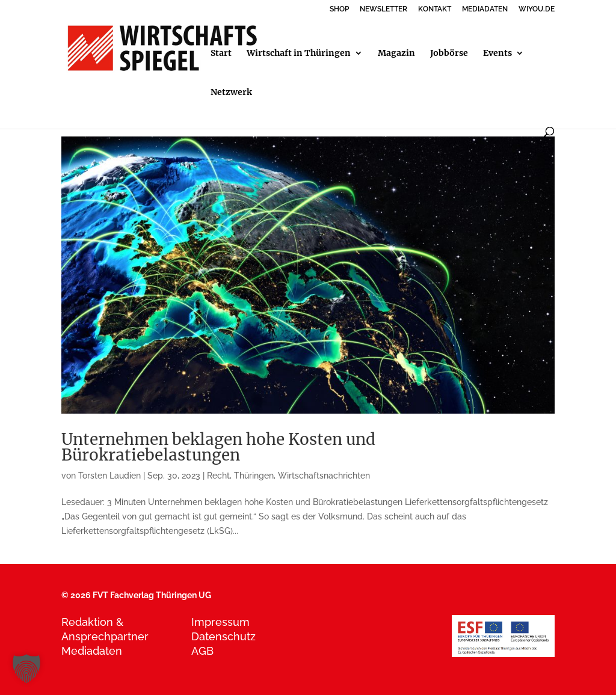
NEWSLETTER (383, 9)
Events (497, 54)
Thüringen (254, 476)
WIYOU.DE (537, 9)
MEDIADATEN (485, 9)
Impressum (220, 622)
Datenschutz (223, 636)
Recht (218, 476)
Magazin (396, 54)
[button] (26, 669)
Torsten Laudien (109, 476)
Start (221, 54)
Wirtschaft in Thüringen (299, 54)
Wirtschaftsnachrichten (324, 476)
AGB (202, 651)
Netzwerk (231, 93)
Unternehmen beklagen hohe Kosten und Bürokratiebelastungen (218, 447)
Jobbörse (449, 54)
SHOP (339, 9)
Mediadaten (92, 651)
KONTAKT (435, 9)
